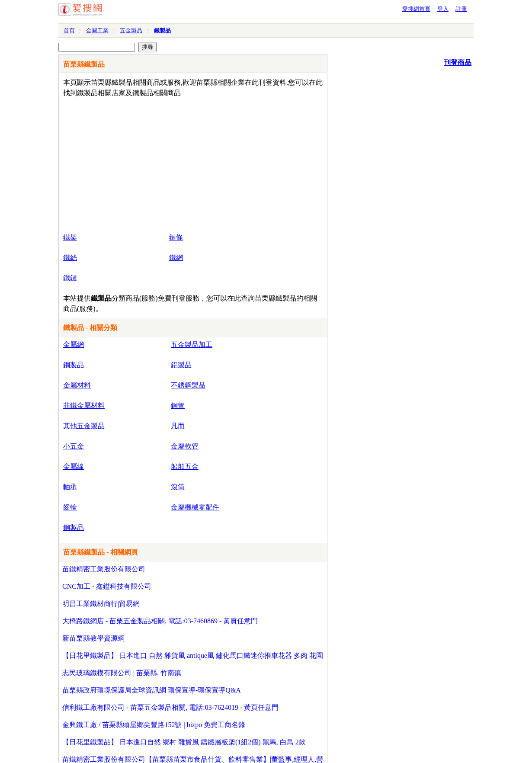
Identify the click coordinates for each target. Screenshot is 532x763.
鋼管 (178, 406)
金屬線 (74, 466)
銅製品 (74, 365)
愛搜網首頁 (416, 9)
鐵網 (176, 258)
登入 (443, 9)
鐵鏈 (70, 278)
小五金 (74, 446)
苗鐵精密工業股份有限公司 (104, 569)
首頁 (69, 30)
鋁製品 (181, 365)
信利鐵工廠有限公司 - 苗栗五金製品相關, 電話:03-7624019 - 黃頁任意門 (170, 707)
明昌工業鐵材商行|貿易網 (101, 604)
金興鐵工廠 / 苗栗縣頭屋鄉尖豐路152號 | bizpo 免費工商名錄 (154, 725)
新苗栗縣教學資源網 (93, 638)
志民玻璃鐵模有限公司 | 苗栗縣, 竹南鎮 (122, 673)
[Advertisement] (168, 163)
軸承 (70, 487)
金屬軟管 (185, 446)
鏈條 (176, 237)
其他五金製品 (84, 426)
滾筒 (178, 487)
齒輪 (70, 507)
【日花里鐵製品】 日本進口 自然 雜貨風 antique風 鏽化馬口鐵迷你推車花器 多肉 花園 (193, 656)
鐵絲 (70, 258)
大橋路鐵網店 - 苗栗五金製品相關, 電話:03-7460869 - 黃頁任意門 (160, 621)
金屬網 (74, 345)
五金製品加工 (192, 345)
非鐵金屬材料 (84, 406)
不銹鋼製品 (188, 385)
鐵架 (70, 237)
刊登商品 (458, 63)
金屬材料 (77, 385)
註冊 (461, 9)
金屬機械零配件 (195, 507)
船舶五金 (185, 466)
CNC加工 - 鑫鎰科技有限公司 (107, 586)
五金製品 (131, 30)
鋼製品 (74, 527)
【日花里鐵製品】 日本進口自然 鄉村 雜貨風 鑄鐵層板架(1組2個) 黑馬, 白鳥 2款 (184, 742)
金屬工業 (97, 30)
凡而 (178, 426)
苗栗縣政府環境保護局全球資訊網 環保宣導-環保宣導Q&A (152, 690)
